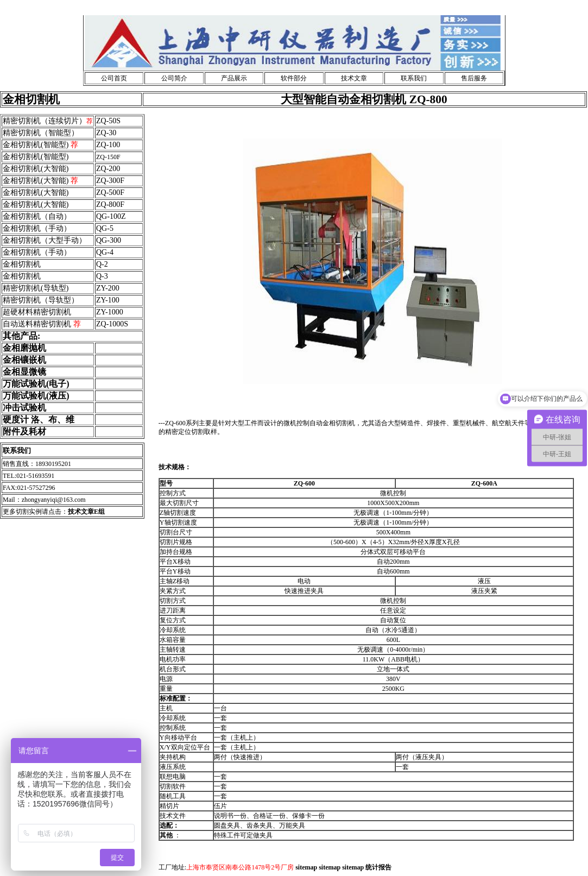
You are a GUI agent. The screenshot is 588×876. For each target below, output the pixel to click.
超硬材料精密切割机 (37, 312)
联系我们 (414, 78)
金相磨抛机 (24, 348)
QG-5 (105, 228)
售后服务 (474, 78)
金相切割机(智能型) (40, 145)
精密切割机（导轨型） (41, 300)
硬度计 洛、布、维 (39, 420)
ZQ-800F (110, 204)
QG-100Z (111, 216)
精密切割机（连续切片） (45, 121)
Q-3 (102, 276)
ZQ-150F (108, 157)
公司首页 (114, 78)
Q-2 (102, 264)
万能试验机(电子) (36, 384)
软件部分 (294, 78)
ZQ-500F (110, 193)
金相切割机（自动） (37, 216)
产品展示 (234, 78)
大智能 (55, 193)
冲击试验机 (24, 408)
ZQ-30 (106, 133)
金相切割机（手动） (37, 228)
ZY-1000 (110, 312)
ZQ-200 (108, 169)
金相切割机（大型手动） (45, 240)
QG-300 (109, 240)
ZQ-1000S (112, 324)
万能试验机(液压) (36, 396)
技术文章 (354, 78)
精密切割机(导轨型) (36, 288)
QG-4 (105, 252)
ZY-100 (108, 300)
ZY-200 (108, 288)
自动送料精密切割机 (42, 324)
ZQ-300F (110, 181)
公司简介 (174, 78)
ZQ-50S (108, 121)
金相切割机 (22, 264)
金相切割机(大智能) (36, 169)
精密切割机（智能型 (37, 133)
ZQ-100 (108, 145)
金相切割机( (23, 193)
